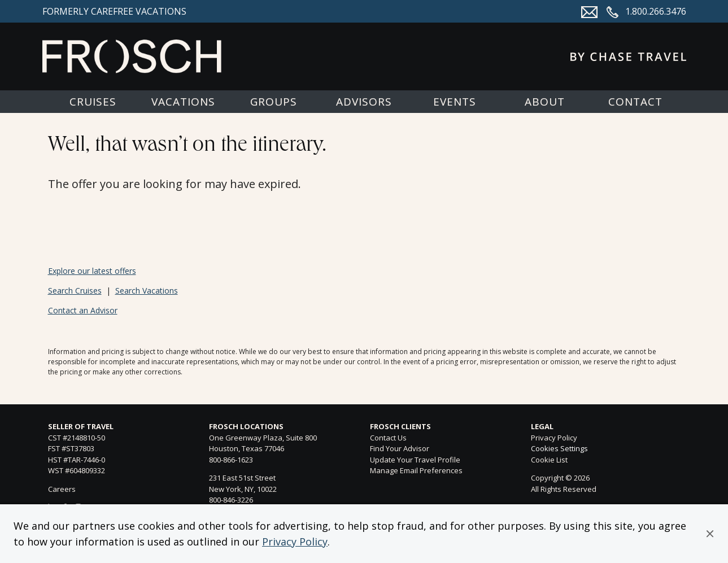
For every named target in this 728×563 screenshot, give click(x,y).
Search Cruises (75, 291)
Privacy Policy (295, 542)
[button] (710, 534)
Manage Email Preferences (416, 470)
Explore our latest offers (92, 271)
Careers (62, 489)
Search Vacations (147, 291)
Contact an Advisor (83, 310)
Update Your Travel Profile (415, 460)
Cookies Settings (559, 449)
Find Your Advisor (400, 448)
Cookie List (549, 460)
